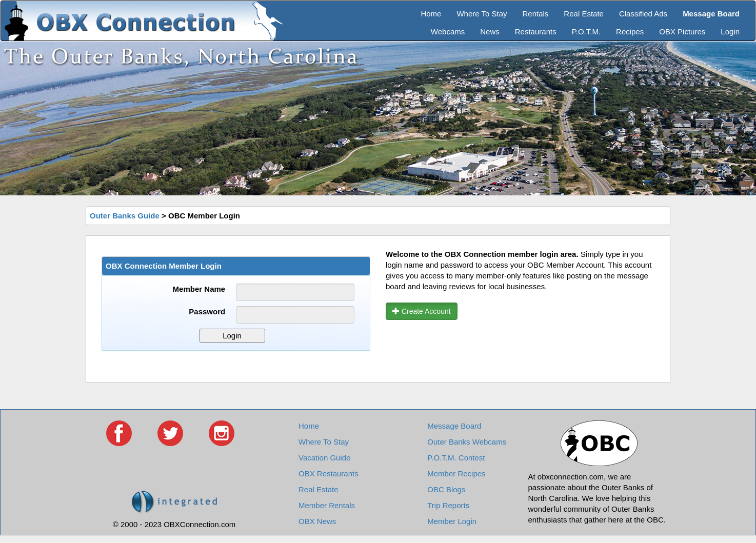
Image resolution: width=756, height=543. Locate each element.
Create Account (422, 311)
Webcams (448, 32)
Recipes (630, 32)
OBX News (317, 521)
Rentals (536, 14)
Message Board (454, 426)
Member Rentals (327, 505)
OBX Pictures (682, 32)
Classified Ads (643, 14)
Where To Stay (482, 14)
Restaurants (536, 32)
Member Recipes (456, 474)
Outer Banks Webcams (467, 442)
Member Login (452, 521)
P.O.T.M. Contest (456, 458)
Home (431, 14)
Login (730, 32)
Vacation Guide (324, 458)
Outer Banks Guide (125, 216)
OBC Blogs (446, 489)
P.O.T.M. (586, 32)
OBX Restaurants (329, 474)
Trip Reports (448, 505)
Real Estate (584, 14)
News (490, 32)
